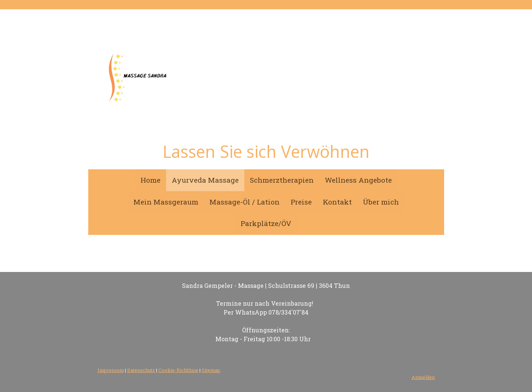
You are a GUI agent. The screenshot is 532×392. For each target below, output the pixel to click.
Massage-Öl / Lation (244, 202)
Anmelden (423, 377)
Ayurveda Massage (205, 180)
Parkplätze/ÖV (266, 223)
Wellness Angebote (358, 180)
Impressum (111, 370)
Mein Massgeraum (166, 202)
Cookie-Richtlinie (178, 370)
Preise (301, 202)
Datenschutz (141, 370)
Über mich (381, 202)
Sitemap (211, 370)
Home (151, 180)
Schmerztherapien (282, 180)
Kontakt (337, 202)
